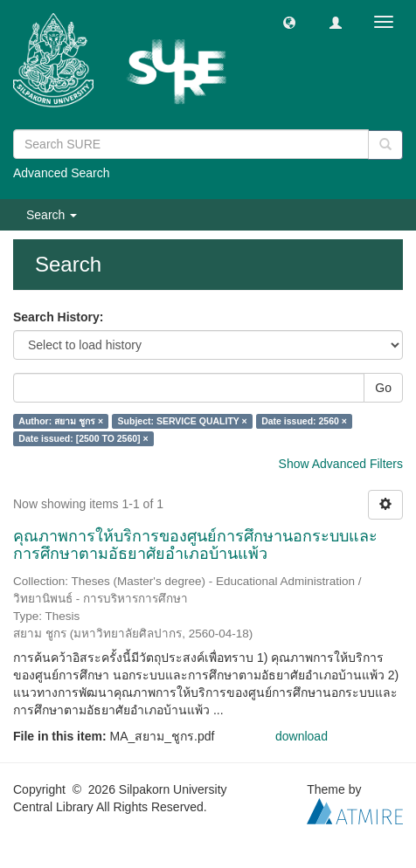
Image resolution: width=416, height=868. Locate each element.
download (302, 736)
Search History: (58, 317)
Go (383, 388)
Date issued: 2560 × (304, 421)
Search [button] (52, 215)
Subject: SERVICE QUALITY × (183, 421)
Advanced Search (62, 173)
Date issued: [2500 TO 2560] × (83, 438)
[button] (289, 22)
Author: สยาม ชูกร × (61, 421)
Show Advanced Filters (341, 464)
